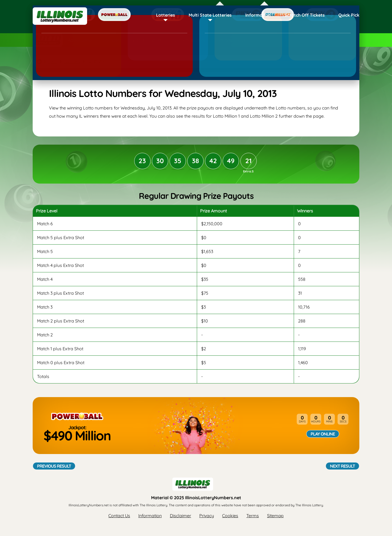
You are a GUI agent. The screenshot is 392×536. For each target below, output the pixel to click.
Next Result (342, 466)
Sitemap (275, 516)
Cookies (230, 516)
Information (258, 15)
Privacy (207, 516)
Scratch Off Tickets (305, 15)
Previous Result (54, 466)
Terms (253, 516)
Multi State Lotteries (210, 15)
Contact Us (119, 516)
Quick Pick (349, 15)
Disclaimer (180, 516)
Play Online (323, 434)
